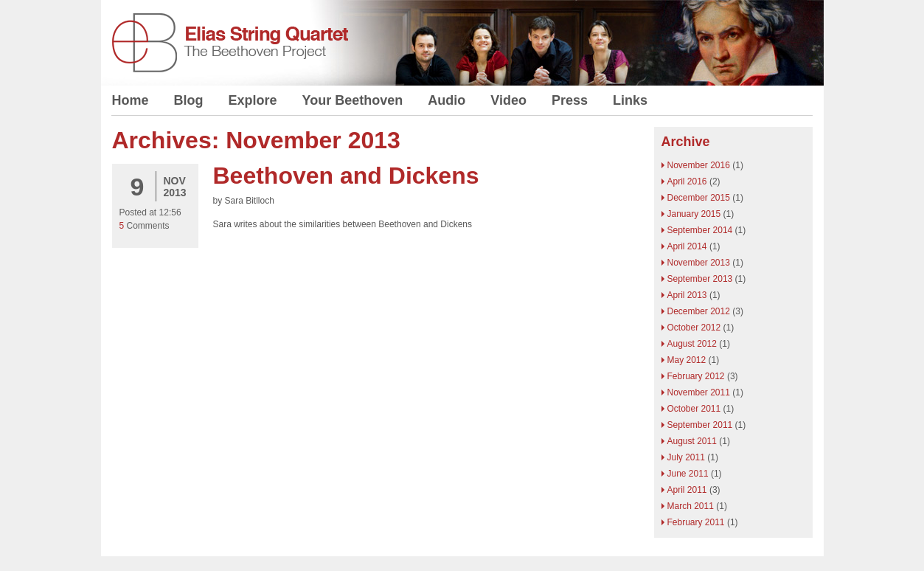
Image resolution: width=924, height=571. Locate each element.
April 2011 (687, 490)
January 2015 (694, 214)
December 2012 (699, 311)
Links (630, 100)
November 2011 (699, 392)
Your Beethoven (353, 100)
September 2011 (700, 425)
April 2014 (687, 246)
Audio (447, 100)
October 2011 (694, 409)
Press (570, 100)
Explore (253, 100)
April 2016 (687, 181)
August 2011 (692, 441)
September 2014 (700, 230)
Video (508, 100)
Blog (189, 100)
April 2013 (687, 295)
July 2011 (686, 457)
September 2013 (700, 279)
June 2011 (688, 474)
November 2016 (699, 165)
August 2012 (692, 344)
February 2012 (696, 376)
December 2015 (699, 198)
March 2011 (691, 506)
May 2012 (687, 360)
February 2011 (696, 522)
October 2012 (694, 328)
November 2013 (699, 263)
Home (131, 100)
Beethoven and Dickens (346, 176)
